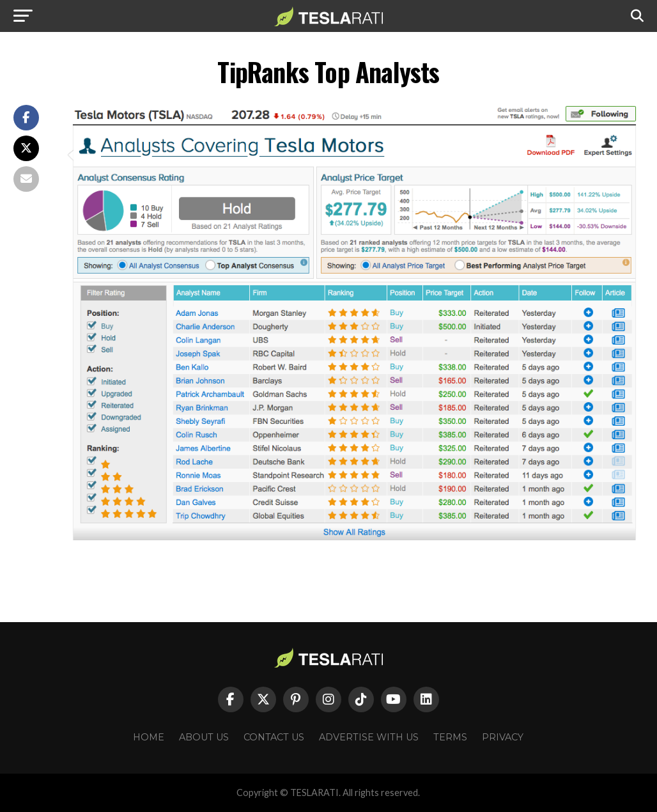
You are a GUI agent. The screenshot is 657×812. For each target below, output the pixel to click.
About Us (204, 737)
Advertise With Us (369, 737)
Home (149, 737)
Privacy (503, 737)
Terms (450, 737)
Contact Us (274, 737)
